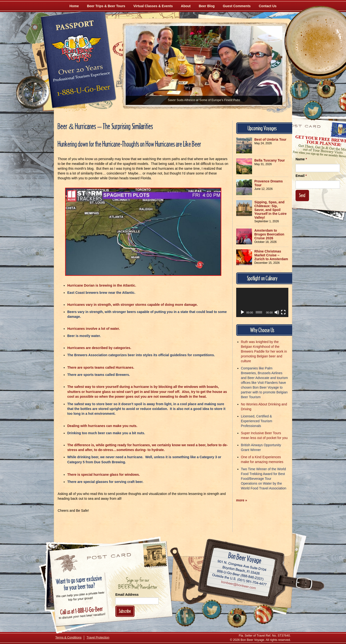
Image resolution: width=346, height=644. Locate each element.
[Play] (242, 312)
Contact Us (268, 6)
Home (74, 6)
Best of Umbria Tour (271, 139)
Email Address (127, 595)
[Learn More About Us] (263, 614)
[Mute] (277, 312)
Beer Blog (207, 6)
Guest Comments (237, 6)
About (186, 6)
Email (301, 176)
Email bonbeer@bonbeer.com (238, 586)
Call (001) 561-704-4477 (239, 580)
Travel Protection (98, 638)
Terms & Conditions (68, 638)
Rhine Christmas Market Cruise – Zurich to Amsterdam (271, 255)
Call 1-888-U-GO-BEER (83, 92)
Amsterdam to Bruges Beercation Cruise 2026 (269, 234)
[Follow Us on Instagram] (326, 89)
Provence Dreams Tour (269, 183)
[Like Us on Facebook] (300, 90)
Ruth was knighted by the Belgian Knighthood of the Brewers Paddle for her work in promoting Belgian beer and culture (264, 351)
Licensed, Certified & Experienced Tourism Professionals (257, 421)
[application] (262, 302)
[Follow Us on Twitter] (313, 110)
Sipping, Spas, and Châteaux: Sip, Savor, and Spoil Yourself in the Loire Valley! (271, 210)
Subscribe (125, 611)
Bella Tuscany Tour (270, 160)
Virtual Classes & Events (153, 6)
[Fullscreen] (283, 312)
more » (242, 500)
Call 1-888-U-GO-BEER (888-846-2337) (240, 574)
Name (301, 159)
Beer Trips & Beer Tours (106, 6)
